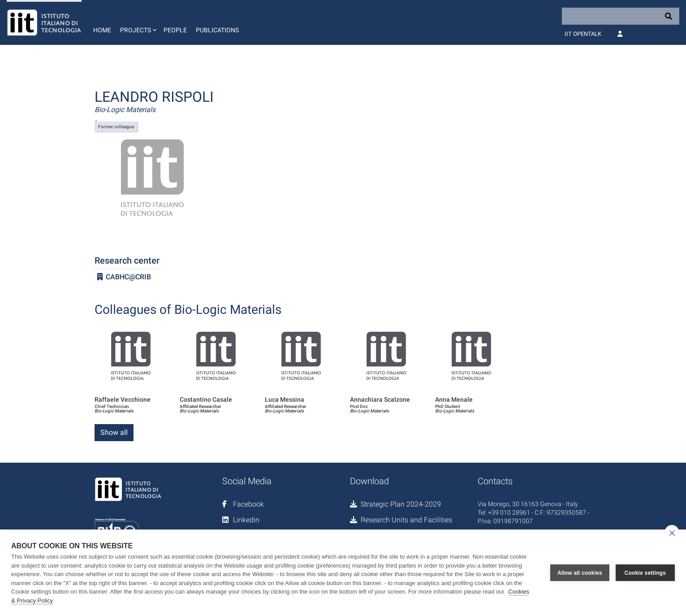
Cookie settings (645, 573)
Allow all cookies (580, 573)
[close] (672, 533)
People (175, 30)
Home (102, 30)
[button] (137, 22)
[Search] (621, 16)
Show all (114, 432)
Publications (217, 30)
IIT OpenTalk (583, 34)
